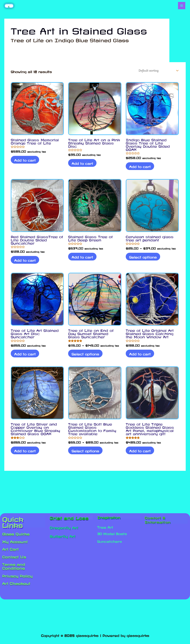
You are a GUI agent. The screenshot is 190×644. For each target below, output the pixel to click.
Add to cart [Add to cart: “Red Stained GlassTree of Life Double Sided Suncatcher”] (26, 262)
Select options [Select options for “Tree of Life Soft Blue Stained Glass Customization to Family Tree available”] (86, 454)
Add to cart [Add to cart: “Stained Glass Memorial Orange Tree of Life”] (26, 162)
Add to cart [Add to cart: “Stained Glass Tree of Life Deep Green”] (83, 259)
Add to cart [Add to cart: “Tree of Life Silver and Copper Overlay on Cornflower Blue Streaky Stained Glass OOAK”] (26, 454)
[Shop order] (154, 71)
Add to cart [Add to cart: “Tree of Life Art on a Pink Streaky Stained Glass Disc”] (83, 165)
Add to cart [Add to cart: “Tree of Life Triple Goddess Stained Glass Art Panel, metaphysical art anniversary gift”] (141, 454)
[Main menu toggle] (182, 6)
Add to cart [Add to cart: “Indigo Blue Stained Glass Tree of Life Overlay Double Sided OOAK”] (141, 168)
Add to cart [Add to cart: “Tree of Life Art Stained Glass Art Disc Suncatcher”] (26, 357)
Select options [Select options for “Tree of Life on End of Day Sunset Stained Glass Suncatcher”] (86, 357)
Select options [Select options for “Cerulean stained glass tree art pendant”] (144, 259)
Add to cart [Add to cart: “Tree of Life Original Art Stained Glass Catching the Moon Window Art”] (141, 357)
